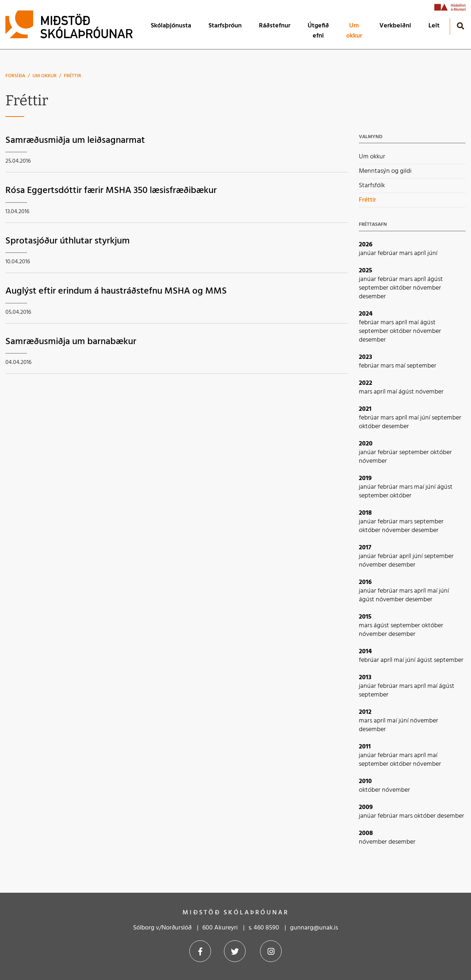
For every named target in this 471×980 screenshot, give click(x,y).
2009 (366, 807)
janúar (368, 253)
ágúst (435, 279)
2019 (365, 478)
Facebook (200, 951)
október (401, 288)
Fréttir (72, 76)
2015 (365, 617)
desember (372, 297)
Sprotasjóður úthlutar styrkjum (68, 241)
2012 (365, 712)
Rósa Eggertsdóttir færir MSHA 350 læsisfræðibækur (111, 191)
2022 (366, 383)
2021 (365, 409)
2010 (365, 781)
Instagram (271, 951)
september (374, 288)
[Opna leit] (460, 26)
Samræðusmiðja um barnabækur (71, 342)
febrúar (388, 253)
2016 (365, 582)
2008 (366, 833)
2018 (365, 513)
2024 (366, 314)
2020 (366, 444)
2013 (365, 678)
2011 (365, 747)
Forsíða (15, 76)
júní (432, 253)
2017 (365, 548)
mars (407, 253)
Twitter (235, 951)
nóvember (427, 288)
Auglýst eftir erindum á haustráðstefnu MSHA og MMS (116, 291)
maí (414, 323)
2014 (365, 652)
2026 (366, 245)
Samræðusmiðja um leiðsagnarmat (75, 140)
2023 (366, 357)
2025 (366, 271)
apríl (421, 253)
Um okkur (45, 76)
